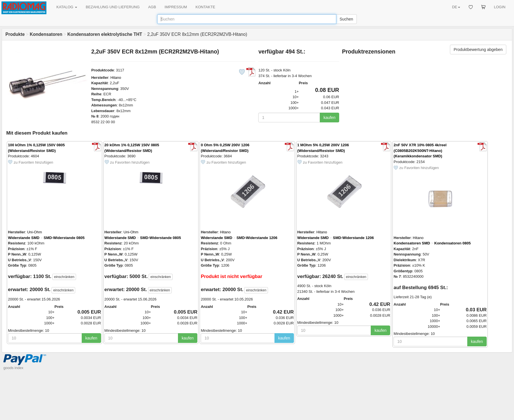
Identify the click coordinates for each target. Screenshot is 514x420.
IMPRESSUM (176, 7)
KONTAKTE (205, 7)
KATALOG (67, 7)
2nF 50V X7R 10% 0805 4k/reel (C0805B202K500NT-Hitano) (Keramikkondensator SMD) (420, 151)
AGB (152, 7)
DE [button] (456, 7)
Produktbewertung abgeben (478, 50)
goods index (13, 368)
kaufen (329, 118)
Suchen (346, 19)
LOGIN (500, 7)
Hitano (116, 78)
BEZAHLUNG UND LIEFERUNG (113, 7)
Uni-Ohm (34, 232)
